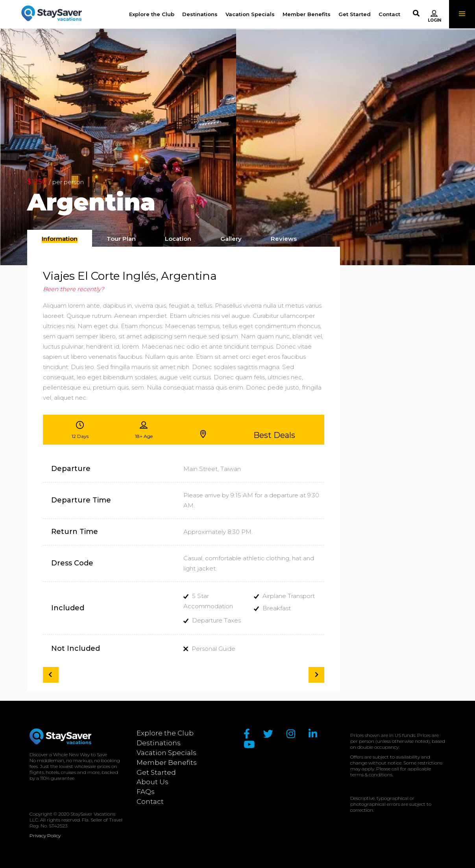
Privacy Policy (45, 836)
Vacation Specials (166, 753)
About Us (152, 782)
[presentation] (60, 239)
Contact (150, 802)
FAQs (146, 792)
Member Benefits (167, 763)
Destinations (159, 743)
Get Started (156, 772)
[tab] (60, 238)
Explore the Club (165, 733)
